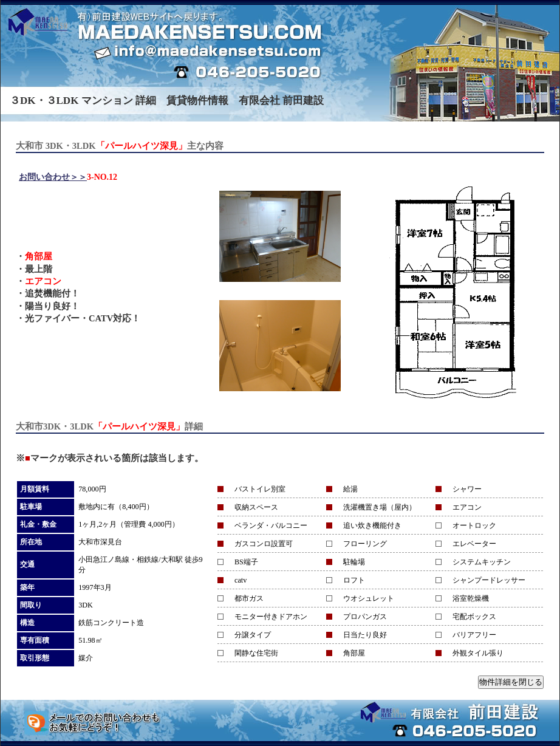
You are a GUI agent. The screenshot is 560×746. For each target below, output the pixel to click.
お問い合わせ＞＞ (53, 177)
